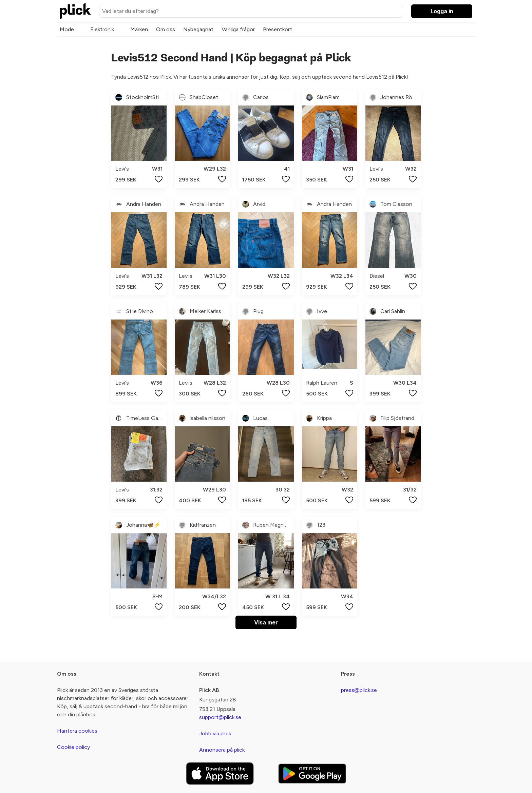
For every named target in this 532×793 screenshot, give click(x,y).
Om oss (166, 29)
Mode (67, 29)
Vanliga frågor (238, 29)
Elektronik (102, 29)
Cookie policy (73, 747)
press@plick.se (359, 690)
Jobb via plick (215, 733)
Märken (139, 29)
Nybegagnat (198, 29)
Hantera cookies (77, 731)
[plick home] (75, 11)
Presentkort (278, 29)
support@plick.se (220, 717)
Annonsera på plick (222, 750)
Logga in (442, 11)
